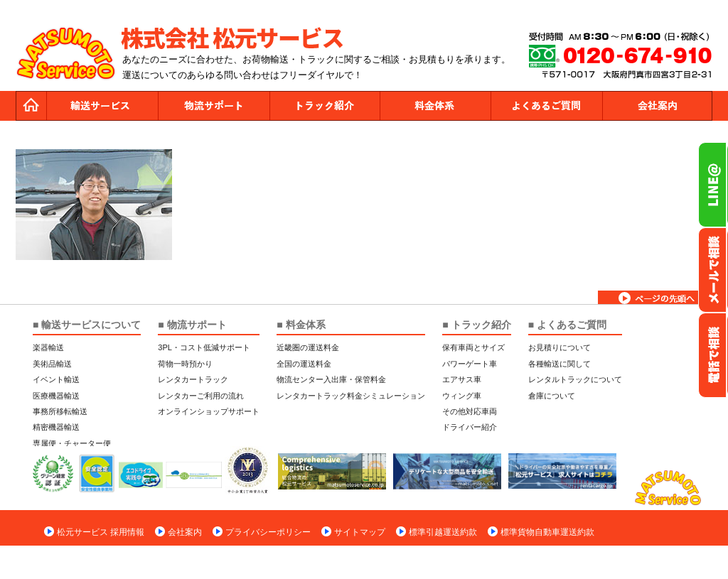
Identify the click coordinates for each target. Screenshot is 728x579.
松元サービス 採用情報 (101, 532)
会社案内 (657, 106)
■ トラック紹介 (476, 325)
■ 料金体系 (301, 325)
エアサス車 (462, 379)
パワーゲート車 (470, 364)
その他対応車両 (470, 411)
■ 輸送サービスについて (87, 325)
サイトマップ (360, 532)
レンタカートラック (193, 379)
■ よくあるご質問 (567, 325)
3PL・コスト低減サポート (204, 347)
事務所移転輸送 (60, 411)
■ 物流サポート (192, 325)
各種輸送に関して (560, 364)
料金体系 (435, 106)
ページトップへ (655, 297)
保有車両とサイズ (473, 347)
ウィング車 (462, 396)
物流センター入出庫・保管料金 (331, 379)
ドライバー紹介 (470, 427)
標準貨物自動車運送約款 (547, 532)
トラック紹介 (324, 106)
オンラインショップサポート (209, 411)
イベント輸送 (56, 379)
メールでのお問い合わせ (713, 270)
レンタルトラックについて (575, 379)
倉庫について (552, 396)
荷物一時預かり (185, 364)
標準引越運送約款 (443, 532)
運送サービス (102, 106)
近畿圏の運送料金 (308, 347)
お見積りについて (560, 347)
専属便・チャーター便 (72, 443)
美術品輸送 (52, 364)
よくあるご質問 (546, 106)
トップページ (31, 106)
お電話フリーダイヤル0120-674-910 (713, 355)
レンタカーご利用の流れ (201, 396)
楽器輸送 (48, 347)
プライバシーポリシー (268, 532)
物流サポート (213, 106)
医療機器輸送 (56, 396)
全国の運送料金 (304, 364)
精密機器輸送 (56, 427)
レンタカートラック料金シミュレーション (351, 396)
